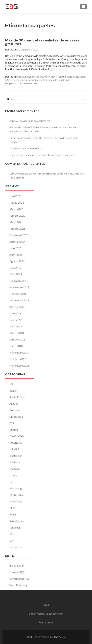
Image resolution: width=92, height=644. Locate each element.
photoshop (65, 80)
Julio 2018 (15, 313)
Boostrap (15, 410)
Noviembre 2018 (19, 287)
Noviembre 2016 (19, 365)
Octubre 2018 (18, 294)
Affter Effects (17, 397)
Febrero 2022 (17, 216)
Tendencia (15, 527)
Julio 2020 (15, 248)
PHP (12, 508)
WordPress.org (18, 585)
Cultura (14, 430)
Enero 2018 (16, 346)
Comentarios (19, 579)
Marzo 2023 (17, 202)
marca (19, 80)
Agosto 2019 (17, 261)
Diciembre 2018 (19, 281)
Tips (12, 534)
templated (10, 83)
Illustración (36, 76)
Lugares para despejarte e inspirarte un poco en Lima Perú (42, 155)
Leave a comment (28, 83)
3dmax (13, 391)
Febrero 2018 (17, 339)
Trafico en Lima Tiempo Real (26, 148)
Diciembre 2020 (19, 235)
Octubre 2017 (18, 359)
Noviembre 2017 (19, 352)
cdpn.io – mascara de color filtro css (30, 121)
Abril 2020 (16, 255)
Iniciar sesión (17, 566)
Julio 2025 (15, 196)
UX (11, 540)
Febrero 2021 (17, 229)
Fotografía (16, 443)
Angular (14, 404)
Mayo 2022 (16, 209)
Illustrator (15, 462)
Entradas (17, 572)
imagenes (15, 469)
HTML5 (14, 449)
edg (7, 80)
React (13, 514)
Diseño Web (17, 436)
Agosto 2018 (17, 307)
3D (11, 384)
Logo (12, 80)
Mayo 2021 (16, 222)
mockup (28, 80)
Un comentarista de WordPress (27, 173)
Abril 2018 (16, 326)
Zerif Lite (32, 637)
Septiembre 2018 (19, 300)
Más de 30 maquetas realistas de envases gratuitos (42, 42)
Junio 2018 (16, 320)
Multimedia (16, 495)
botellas (71, 76)
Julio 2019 (15, 268)
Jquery (13, 475)
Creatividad (23, 76)
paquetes (53, 80)
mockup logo (41, 80)
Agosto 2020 (17, 242)
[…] (53, 69)
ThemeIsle (60, 637)
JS (11, 482)
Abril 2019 (16, 274)
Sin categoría (17, 521)
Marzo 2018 (17, 333)
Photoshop (49, 76)
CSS (12, 423)
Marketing (16, 488)
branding (81, 76)
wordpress (16, 547)
